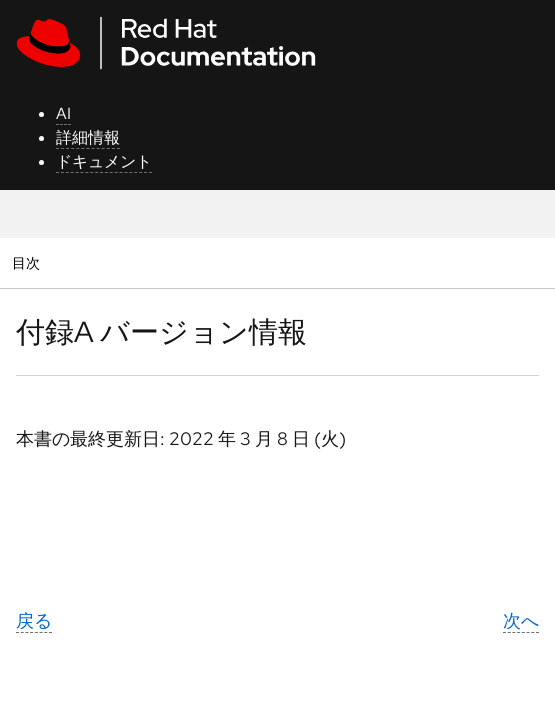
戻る (34, 620)
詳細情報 (88, 137)
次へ (521, 620)
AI (63, 113)
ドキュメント (104, 161)
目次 (28, 262)
